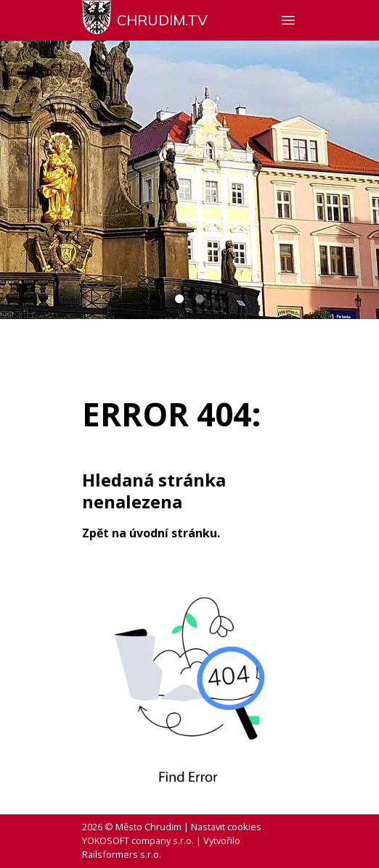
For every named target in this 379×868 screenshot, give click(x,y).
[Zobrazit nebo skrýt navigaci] (288, 20)
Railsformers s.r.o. (122, 854)
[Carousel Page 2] (200, 299)
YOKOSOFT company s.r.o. (138, 840)
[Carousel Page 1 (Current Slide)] (179, 299)
